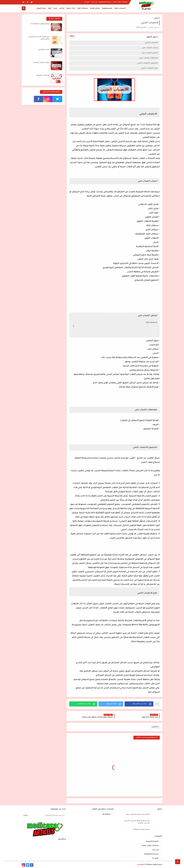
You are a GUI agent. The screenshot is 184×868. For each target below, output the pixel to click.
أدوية (50, 8)
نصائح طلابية (95, 8)
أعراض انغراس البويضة (41, 63)
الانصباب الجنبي (151, 43)
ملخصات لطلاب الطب (120, 2)
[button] (139, 704)
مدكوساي (141, 865)
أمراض (62, 8)
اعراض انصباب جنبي (149, 53)
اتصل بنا (87, 2)
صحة (55, 8)
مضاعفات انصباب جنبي (148, 58)
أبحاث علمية (71, 8)
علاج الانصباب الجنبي (149, 68)
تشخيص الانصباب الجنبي (147, 63)
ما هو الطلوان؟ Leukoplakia (40, 24)
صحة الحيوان (41, 8)
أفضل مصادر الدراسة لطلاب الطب (137, 814)
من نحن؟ (94, 2)
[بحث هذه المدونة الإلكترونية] (48, 816)
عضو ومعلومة (107, 8)
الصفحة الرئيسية (152, 841)
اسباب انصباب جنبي (150, 48)
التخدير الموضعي (44, 50)
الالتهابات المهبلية (43, 75)
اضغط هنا (106, 814)
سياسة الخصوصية (105, 2)
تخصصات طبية (120, 8)
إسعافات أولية (83, 8)
